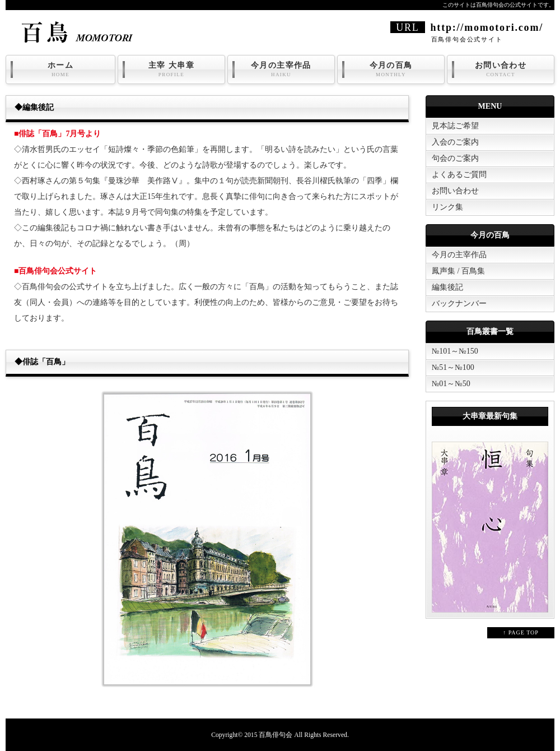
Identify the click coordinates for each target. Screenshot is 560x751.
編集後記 (447, 287)
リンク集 (447, 207)
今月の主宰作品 (281, 69)
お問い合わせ (501, 69)
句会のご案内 (455, 158)
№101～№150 (455, 351)
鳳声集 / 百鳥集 (458, 271)
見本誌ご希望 (455, 126)
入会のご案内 (455, 142)
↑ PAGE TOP (521, 632)
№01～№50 (451, 384)
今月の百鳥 (391, 69)
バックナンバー (459, 303)
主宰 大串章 (171, 69)
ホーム (60, 69)
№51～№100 (453, 367)
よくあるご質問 (459, 175)
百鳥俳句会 (276, 735)
